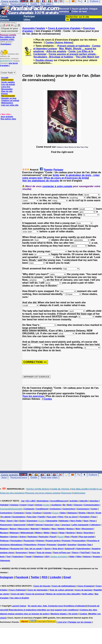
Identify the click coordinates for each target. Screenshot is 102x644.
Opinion (14, 537)
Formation (85, 517)
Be (64, 505)
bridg (56, 175)
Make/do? (35, 529)
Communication (92, 505)
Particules (44, 537)
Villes (79, 557)
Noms (79, 533)
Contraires (19, 513)
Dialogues (72, 513)
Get (16, 521)
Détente (5, 20)
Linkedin (56, 577)
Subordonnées (83, 549)
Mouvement (87, 529)
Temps (32, 553)
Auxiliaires (56, 505)
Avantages (6, 44)
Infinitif (30, 525)
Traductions (18, 557)
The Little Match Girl (87, 57)
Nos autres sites (8, 119)
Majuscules (24, 529)
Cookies (83, 614)
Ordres (23, 537)
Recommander (8, 96)
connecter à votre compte (57, 186)
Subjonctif (70, 549)
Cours (4, 16)
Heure (93, 521)
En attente (6, 517)
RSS (45, 577)
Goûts (22, 521)
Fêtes (3, 521)
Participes (32, 537)
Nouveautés (7, 89)
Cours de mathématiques (64, 586)
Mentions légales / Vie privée (64, 614)
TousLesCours (19, 4)
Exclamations (19, 517)
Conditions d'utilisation (75, 606)
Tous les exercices (33, 396)
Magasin (4, 529)
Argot (31, 505)
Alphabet (4, 505)
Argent (23, 505)
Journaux (66, 525)
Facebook (22, 577)
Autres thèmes (64, 42)
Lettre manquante (80, 525)
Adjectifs (84, 501)
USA (47, 557)
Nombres (71, 533)
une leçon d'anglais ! (9, 64)
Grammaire (32, 521)
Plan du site (7, 91)
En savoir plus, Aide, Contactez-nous (45, 606)
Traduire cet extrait (10, 100)
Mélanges (14, 533)
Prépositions (30, 545)
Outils (34, 4)
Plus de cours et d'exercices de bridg (66, 178)
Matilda (61, 529)
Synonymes (21, 553)
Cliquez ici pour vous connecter (10, 30)
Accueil (5, 78)
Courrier (47, 513)
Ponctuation (16, 541)
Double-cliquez (44, 60)
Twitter (35, 577)
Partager (58, 170)
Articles (39, 505)
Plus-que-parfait (87, 537)
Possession (29, 541)
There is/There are (62, 553)
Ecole (99, 513)
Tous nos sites (49, 478)
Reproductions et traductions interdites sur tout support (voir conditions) (44, 610)
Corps (29, 513)
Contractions (6, 513)
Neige (62, 533)
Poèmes (40, 541)
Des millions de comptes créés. (8, 37)
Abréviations (43, 501)
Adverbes (94, 501)
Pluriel (74, 537)
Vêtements (5, 561)
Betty (70, 505)
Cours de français (42, 586)
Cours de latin (18, 594)
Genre (10, 521)
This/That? (85, 553)
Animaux (14, 505)
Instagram (7, 577)
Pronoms (66, 541)
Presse (5, 94)
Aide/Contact (7, 80)
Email (67, 577)
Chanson (78, 505)
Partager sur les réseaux (80, 622)
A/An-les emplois (56, 51)
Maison (13, 529)
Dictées (82, 513)
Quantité (62, 545)
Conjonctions (69, 509)
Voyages (97, 557)
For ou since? (72, 517)
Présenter (52, 545)
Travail (28, 557)
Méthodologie (27, 533)
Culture (93, 475)
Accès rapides (8, 82)
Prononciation (79, 541)
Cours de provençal (35, 594)
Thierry (75, 553)
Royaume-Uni (17, 549)
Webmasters (7, 103)
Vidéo (72, 557)
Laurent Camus (19, 606)
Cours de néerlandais (38, 590)
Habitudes (64, 521)
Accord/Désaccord (59, 501)
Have (86, 521)
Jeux (4, 4)
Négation (4, 537)
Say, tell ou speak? (34, 549)
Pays (67, 537)
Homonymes (6, 525)
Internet (39, 525)
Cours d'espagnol (86, 586)
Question (72, 545)
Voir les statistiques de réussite (41, 181)
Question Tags (85, 545)
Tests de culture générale (61, 590)
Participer (29, 16)
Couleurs (37, 513)
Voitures (87, 557)
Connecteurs (83, 509)
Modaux (70, 529)
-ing (23, 501)
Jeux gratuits (7, 117)
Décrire (91, 513)
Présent (42, 545)
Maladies (46, 529)
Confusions (55, 509)
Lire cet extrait (8, 84)
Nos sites (46, 4)
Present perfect (53, 541)
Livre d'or (6, 87)
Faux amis (52, 517)
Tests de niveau (44, 553)
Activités (74, 501)
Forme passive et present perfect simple (72, 54)
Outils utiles (87, 594)
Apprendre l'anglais (34, 28)
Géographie (52, 521)
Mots (78, 529)
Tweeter (48, 170)
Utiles (27, 20)
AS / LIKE (31, 501)
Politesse (4, 541)
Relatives (4, 549)
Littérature (95, 525)
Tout (8, 557)
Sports (48, 549)
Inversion (49, 525)
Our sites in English (20, 598)
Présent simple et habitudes (74, 46)
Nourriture (89, 533)
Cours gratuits (10, 475)
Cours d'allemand (17, 590)
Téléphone (38, 557)
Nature (54, 533)
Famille (42, 517)
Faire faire (32, 517)
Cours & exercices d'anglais (64, 28)
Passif (53, 537)
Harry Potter (76, 521)
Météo (47, 533)
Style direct (58, 549)
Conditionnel (42, 509)
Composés (29, 509)
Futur (94, 517)
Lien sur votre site (10, 105)
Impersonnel (20, 525)
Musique (4, 533)
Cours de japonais (84, 590)
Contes (50, 42)
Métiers (39, 533)
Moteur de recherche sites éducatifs (63, 594)
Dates (63, 513)
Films (61, 517)
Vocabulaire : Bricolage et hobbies (53, 57)
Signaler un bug (9, 98)
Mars (54, 529)
